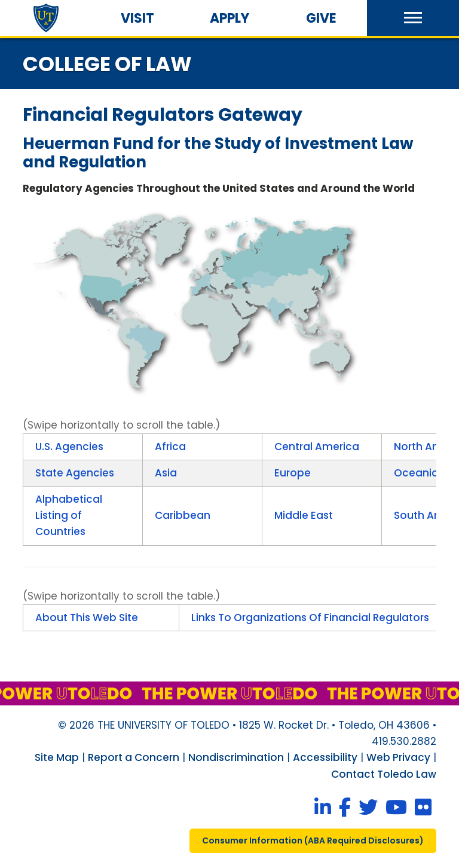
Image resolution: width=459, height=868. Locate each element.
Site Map (57, 757)
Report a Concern (134, 757)
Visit (137, 18)
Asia (166, 473)
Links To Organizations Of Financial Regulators (310, 618)
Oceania (416, 473)
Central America (317, 447)
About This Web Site (87, 618)
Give (321, 18)
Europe (293, 473)
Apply (229, 18)
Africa (170, 447)
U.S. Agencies (69, 447)
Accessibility (325, 757)
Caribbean (183, 515)
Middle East (304, 515)
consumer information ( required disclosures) (313, 841)
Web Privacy (398, 757)
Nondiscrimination (236, 757)
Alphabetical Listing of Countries (69, 515)
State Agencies (75, 473)
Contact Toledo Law (384, 774)
